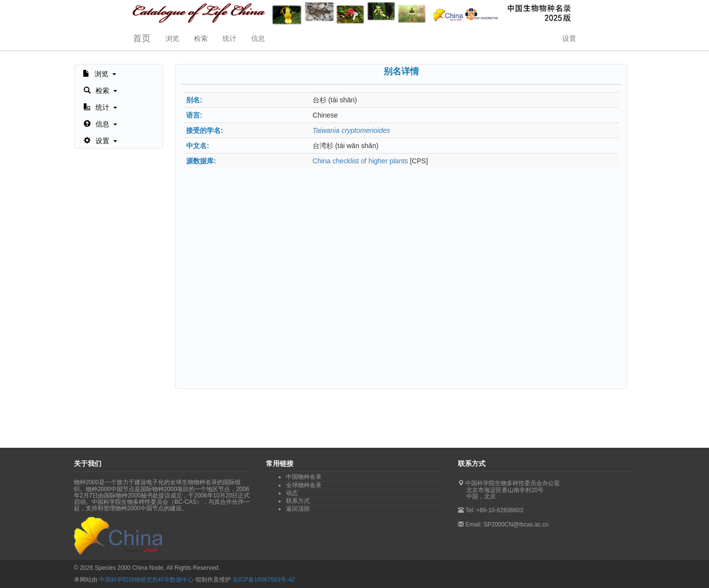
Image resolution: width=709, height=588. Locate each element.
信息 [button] (258, 38)
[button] (99, 73)
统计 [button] (229, 38)
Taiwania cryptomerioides (351, 130)
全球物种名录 (304, 485)
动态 (292, 493)
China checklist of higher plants (360, 161)
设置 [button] (569, 38)
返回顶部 (298, 509)
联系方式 (298, 501)
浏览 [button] (172, 38)
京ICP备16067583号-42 (264, 580)
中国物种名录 (304, 477)
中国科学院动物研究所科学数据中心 (146, 580)
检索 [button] (201, 38)
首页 (142, 38)
